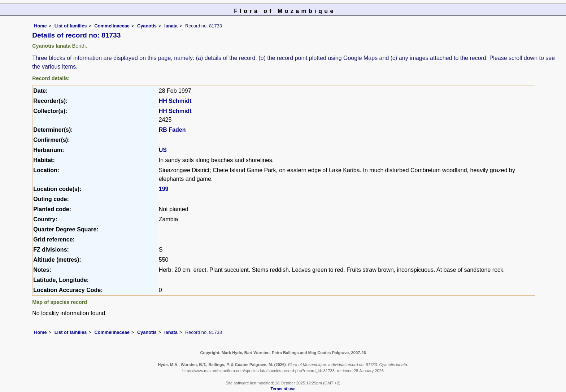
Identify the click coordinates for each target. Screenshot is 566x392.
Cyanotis (147, 26)
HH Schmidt (175, 101)
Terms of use (283, 389)
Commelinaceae (112, 26)
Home (40, 26)
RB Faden (172, 130)
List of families (71, 26)
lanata (171, 26)
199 (164, 189)
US (163, 150)
